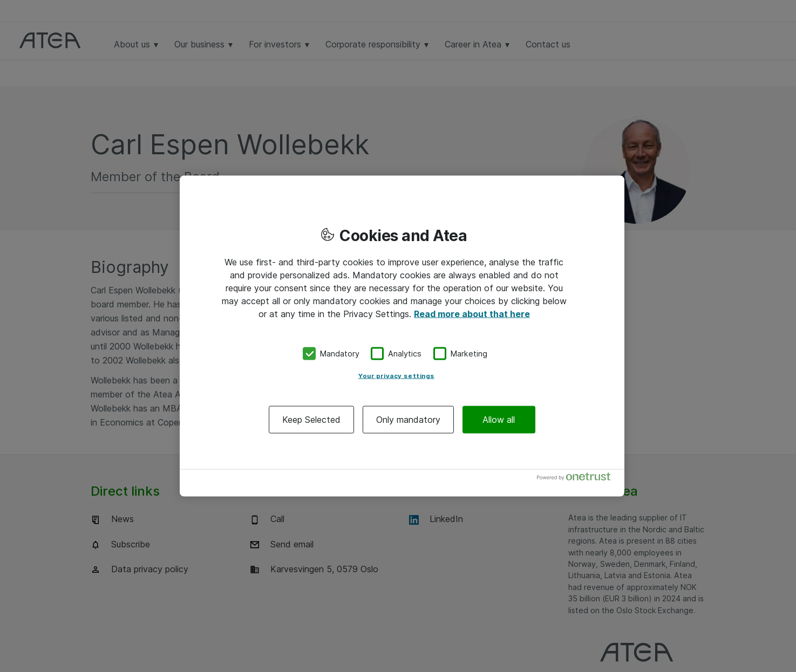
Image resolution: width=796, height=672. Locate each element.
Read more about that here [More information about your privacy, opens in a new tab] (472, 314)
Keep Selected (311, 419)
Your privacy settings (396, 375)
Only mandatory (408, 419)
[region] (402, 336)
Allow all (499, 419)
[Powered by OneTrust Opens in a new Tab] (578, 479)
